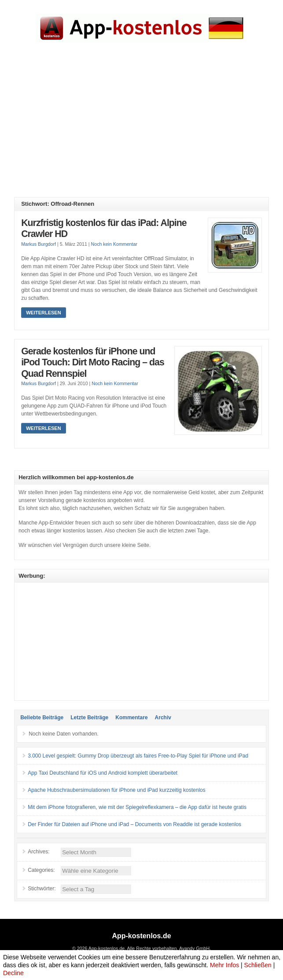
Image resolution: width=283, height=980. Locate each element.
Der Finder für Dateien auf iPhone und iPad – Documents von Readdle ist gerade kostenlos (134, 824)
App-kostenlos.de (141, 936)
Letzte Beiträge (89, 718)
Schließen (258, 965)
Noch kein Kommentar (114, 244)
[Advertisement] (148, 127)
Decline (13, 973)
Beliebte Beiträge (42, 718)
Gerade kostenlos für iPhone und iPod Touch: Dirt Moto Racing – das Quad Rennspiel (93, 362)
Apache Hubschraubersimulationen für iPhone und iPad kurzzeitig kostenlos (117, 790)
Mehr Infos (224, 965)
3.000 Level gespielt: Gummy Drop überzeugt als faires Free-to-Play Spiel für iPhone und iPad (138, 756)
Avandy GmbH (194, 948)
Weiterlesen (43, 313)
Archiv (163, 718)
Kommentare (131, 718)
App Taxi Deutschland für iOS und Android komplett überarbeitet (103, 773)
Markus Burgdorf (39, 244)
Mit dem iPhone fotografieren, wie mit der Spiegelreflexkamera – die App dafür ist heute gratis (137, 807)
